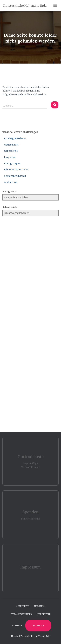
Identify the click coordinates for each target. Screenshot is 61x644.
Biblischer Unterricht (16, 170)
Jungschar (10, 157)
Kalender (38, 625)
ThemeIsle (44, 636)
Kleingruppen (12, 163)
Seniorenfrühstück (15, 176)
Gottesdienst (11, 145)
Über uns (39, 606)
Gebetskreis (11, 151)
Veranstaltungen (22, 614)
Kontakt (17, 625)
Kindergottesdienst (15, 138)
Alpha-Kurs (11, 182)
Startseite (23, 606)
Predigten (44, 614)
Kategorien (9, 192)
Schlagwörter (10, 207)
